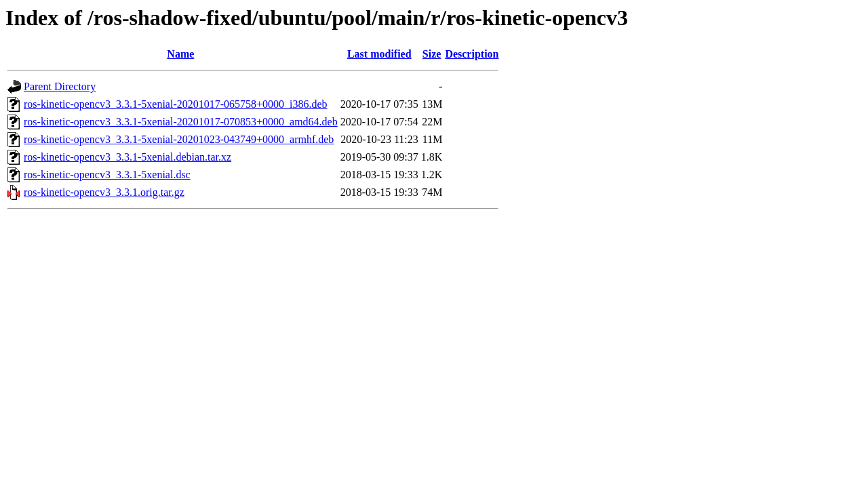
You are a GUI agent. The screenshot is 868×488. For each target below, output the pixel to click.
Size (432, 54)
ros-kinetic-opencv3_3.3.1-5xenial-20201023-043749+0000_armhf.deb (179, 139)
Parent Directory (60, 86)
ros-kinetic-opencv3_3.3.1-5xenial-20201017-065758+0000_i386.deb (176, 104)
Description (472, 54)
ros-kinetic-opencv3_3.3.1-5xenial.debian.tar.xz (127, 157)
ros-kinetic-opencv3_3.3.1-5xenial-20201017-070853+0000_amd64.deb (181, 122)
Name (180, 54)
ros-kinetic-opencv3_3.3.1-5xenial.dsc (107, 175)
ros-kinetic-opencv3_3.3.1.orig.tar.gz (104, 192)
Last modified (379, 54)
